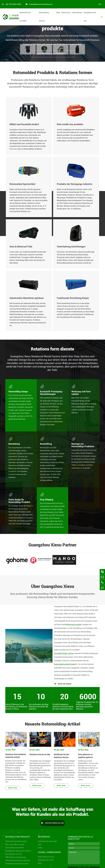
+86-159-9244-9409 (12, 4)
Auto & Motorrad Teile (14, 854)
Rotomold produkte (74, 626)
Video (40, 848)
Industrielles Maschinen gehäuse (18, 860)
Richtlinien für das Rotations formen (62, 758)
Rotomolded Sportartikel (15, 848)
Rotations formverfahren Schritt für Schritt (16, 758)
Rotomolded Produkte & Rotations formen (53, 73)
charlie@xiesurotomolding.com (39, 4)
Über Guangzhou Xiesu (53, 588)
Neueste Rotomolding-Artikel (53, 726)
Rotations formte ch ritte (40, 756)
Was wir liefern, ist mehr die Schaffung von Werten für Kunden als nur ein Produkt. (53, 812)
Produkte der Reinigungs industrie (18, 851)
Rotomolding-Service (44, 17)
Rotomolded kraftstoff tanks (65, 666)
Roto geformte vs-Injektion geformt (86, 758)
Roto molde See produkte (15, 844)
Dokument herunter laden (48, 841)
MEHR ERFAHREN (63, 686)
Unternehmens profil (46, 860)
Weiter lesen (13, 790)
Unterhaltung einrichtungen (16, 857)
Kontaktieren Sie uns (90, 17)
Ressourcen (66, 13)
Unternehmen (77, 13)
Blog (58, 13)
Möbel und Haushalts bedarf (16, 841)
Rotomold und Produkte (25, 17)
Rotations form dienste (53, 351)
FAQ (40, 844)
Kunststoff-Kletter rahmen (64, 655)
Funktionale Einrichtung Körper (17, 864)
